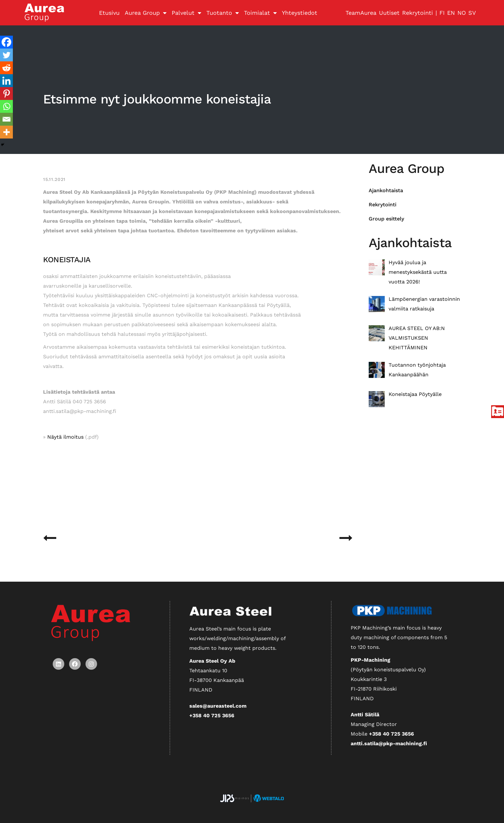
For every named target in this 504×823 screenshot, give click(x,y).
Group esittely (386, 219)
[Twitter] (6, 55)
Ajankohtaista (386, 190)
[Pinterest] (6, 94)
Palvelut (186, 13)
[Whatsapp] (6, 106)
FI (442, 13)
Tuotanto (223, 13)
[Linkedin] (6, 81)
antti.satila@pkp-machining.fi (389, 743)
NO (462, 13)
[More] (6, 132)
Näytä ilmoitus (65, 437)
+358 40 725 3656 (212, 716)
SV (472, 13)
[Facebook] (6, 42)
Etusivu (109, 13)
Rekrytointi (418, 13)
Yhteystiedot (300, 13)
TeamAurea (361, 13)
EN (451, 13)
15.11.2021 (54, 179)
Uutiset (389, 13)
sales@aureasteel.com (218, 706)
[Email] (6, 119)
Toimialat (260, 13)
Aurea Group (146, 13)
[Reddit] (6, 68)
